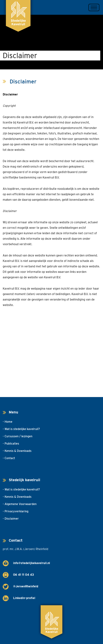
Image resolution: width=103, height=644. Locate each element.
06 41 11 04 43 (23, 575)
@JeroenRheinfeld (26, 586)
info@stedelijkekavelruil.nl (32, 563)
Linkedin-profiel (24, 598)
